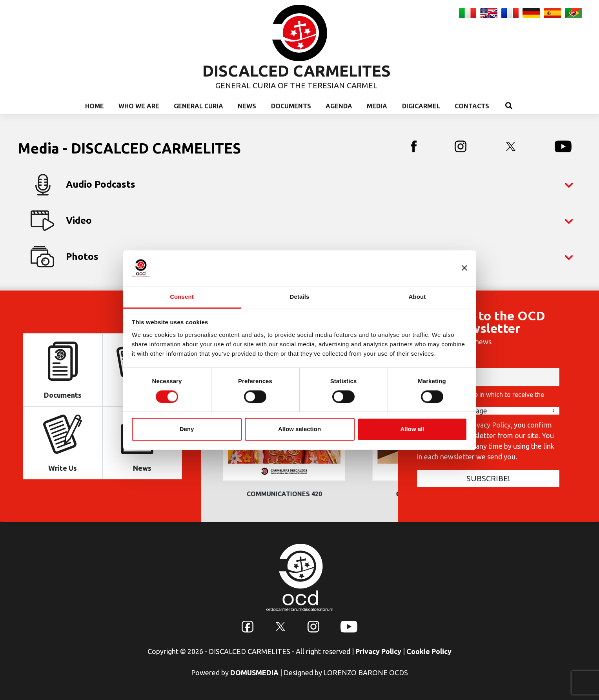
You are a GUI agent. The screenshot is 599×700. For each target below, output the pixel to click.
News (247, 106)
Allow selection (299, 429)
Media (377, 106)
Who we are (139, 106)
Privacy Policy (378, 651)
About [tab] (417, 297)
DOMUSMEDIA (254, 673)
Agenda (339, 106)
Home (95, 106)
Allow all (412, 429)
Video (302, 221)
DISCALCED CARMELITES (297, 71)
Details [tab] (300, 297)
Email (425, 363)
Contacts (472, 106)
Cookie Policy (429, 651)
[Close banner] (464, 268)
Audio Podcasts (302, 185)
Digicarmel (421, 106)
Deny (187, 429)
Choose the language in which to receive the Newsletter (481, 398)
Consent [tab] (182, 297)
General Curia (198, 106)
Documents (291, 106)
